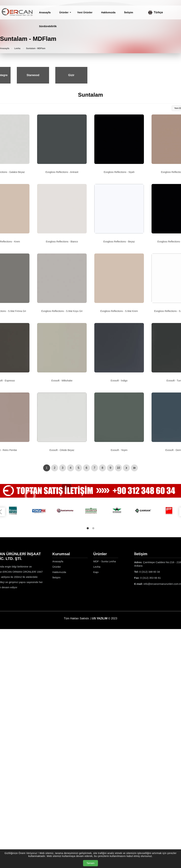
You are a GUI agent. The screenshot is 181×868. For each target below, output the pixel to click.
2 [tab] (93, 528)
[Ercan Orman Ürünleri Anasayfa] (17, 12)
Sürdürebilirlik (48, 26)
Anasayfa (45, 12)
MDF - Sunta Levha (105, 561)
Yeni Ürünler (85, 12)
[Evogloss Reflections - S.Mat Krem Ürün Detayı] (119, 283)
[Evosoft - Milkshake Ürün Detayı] (62, 353)
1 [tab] (88, 528)
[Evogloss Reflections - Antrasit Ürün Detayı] (62, 144)
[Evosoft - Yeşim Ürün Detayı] (119, 422)
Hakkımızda (108, 12)
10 (118, 468)
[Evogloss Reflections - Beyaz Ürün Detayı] (119, 214)
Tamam (90, 863)
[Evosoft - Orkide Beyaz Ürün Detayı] (62, 422)
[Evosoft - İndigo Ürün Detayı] (119, 353)
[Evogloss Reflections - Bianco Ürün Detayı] (62, 214)
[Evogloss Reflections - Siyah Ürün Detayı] (119, 144)
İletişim (129, 12)
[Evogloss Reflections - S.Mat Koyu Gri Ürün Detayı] (62, 283)
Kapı (96, 572)
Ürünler (64, 12)
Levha (18, 48)
